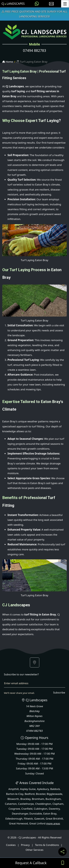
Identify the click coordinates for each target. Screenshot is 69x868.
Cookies (11, 845)
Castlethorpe (26, 804)
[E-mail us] (51, 4)
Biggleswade (54, 794)
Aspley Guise (28, 789)
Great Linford (37, 823)
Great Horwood (18, 823)
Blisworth (13, 799)
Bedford (30, 794)
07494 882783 (35, 50)
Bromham (38, 799)
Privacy (25, 845)
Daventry (54, 809)
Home (8, 62)
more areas (53, 823)
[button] (35, 662)
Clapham (58, 804)
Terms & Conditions (47, 845)
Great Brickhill (54, 819)
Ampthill (14, 789)
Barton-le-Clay (15, 794)
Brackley (25, 799)
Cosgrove (14, 809)
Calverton (11, 804)
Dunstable (36, 814)
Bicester (41, 794)
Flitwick (28, 819)
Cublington (40, 809)
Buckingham (53, 799)
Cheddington (43, 804)
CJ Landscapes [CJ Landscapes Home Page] (13, 4)
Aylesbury (43, 789)
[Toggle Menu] (65, 4)
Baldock (55, 789)
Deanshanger (20, 814)
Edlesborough (14, 819)
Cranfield (27, 809)
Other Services (34, 850)
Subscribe (59, 692)
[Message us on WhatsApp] (37, 4)
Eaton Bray (50, 814)
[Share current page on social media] (62, 852)
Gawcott (39, 819)
